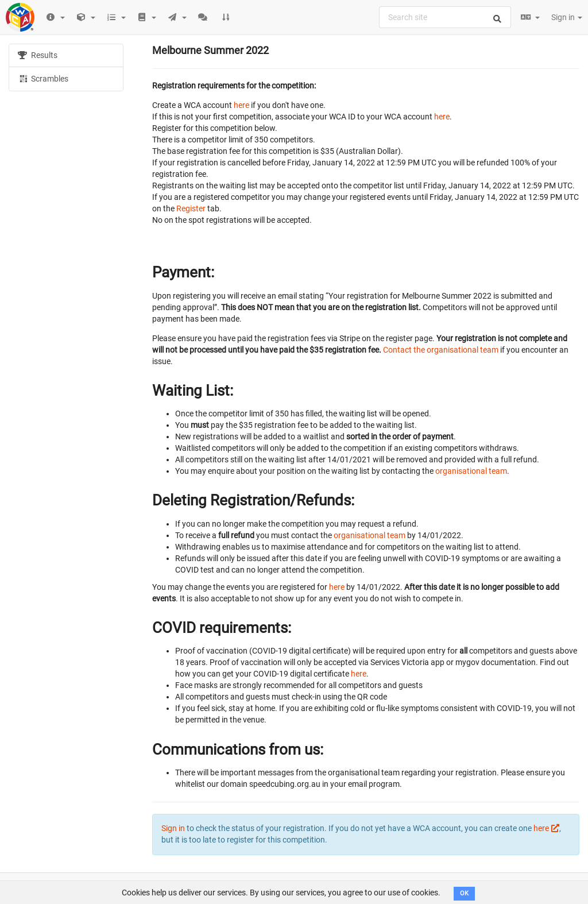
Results (38, 55)
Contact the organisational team (441, 350)
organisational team (471, 471)
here (241, 105)
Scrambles (43, 78)
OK (464, 893)
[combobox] (445, 17)
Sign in (567, 17)
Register (191, 208)
